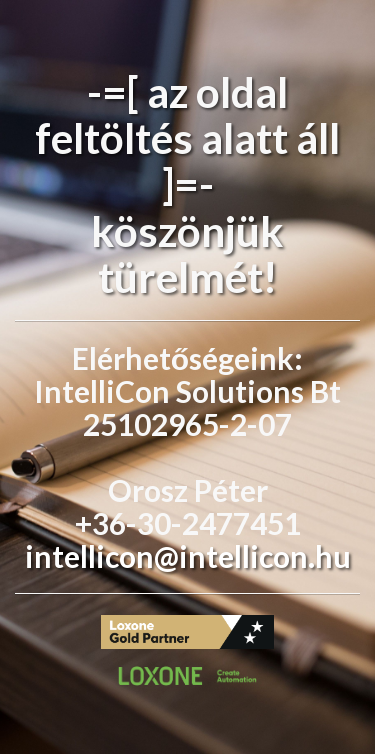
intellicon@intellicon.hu (188, 556)
